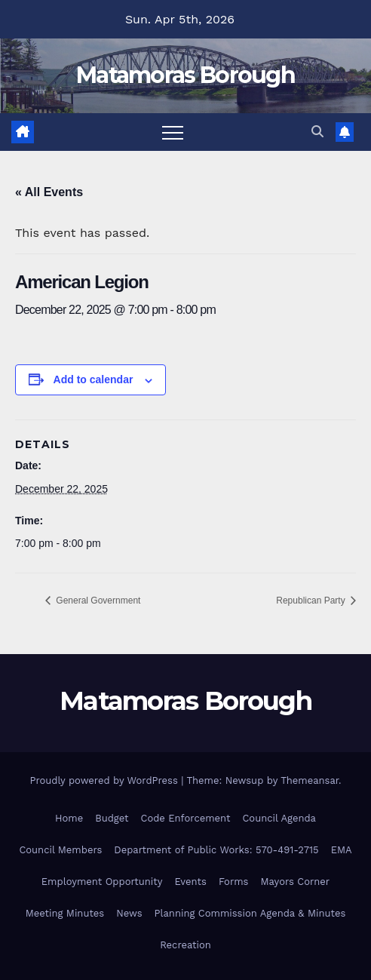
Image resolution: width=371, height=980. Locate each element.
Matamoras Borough (185, 75)
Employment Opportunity (102, 882)
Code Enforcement (186, 818)
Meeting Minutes (65, 913)
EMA (342, 850)
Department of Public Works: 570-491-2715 (216, 850)
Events (190, 882)
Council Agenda (279, 818)
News (129, 913)
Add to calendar (94, 379)
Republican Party (312, 601)
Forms (234, 882)
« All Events (49, 192)
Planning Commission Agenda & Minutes (250, 913)
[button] (317, 132)
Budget (112, 818)
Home (69, 818)
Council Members (60, 850)
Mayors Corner (295, 882)
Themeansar (310, 780)
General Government (97, 601)
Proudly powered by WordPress (105, 780)
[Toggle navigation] (173, 132)
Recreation (185, 945)
